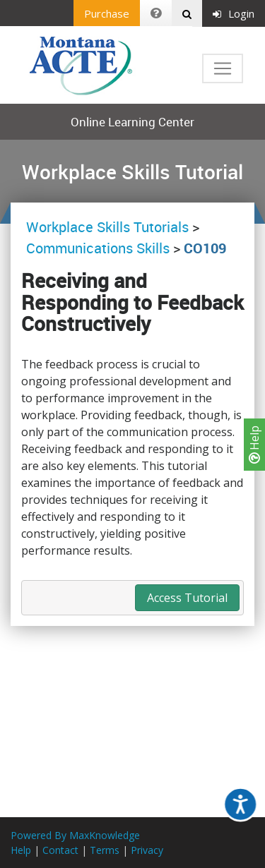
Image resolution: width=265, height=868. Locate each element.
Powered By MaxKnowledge (75, 835)
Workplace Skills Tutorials (109, 227)
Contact (60, 850)
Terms (105, 850)
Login (234, 13)
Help (254, 445)
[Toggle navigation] (223, 68)
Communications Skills (98, 248)
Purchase (107, 13)
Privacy (147, 850)
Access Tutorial (187, 598)
